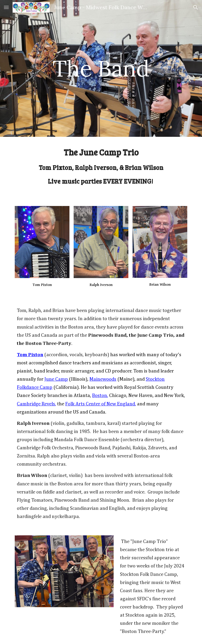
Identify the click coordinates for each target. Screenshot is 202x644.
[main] (101, 68)
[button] (6, 7)
